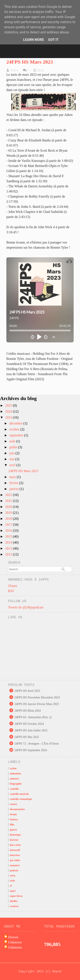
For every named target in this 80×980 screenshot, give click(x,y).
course (13, 804)
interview (15, 855)
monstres (15, 865)
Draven (13, 937)
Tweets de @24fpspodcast (26, 607)
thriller (14, 901)
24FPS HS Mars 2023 (30, 62)
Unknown (15, 942)
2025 (9, 405)
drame (13, 814)
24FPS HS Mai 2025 (27, 737)
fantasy (14, 819)
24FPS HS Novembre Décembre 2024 (37, 697)
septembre (17, 435)
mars (13, 477)
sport (13, 891)
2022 (9, 495)
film (12, 825)
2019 (9, 513)
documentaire (17, 809)
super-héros (16, 896)
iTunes (13, 586)
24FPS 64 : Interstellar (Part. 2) (33, 717)
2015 (9, 536)
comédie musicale (20, 794)
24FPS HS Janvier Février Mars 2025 (37, 704)
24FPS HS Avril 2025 (27, 691)
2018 (9, 519)
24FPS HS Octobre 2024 (29, 724)
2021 (9, 501)
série (13, 881)
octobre (15, 429)
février (14, 483)
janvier (14, 489)
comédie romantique (21, 799)
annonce (15, 779)
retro (13, 876)
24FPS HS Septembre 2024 (31, 750)
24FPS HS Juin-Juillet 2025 (31, 730)
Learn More (34, 40)
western (14, 906)
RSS (11, 591)
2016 (9, 531)
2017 (9, 525)
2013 (9, 548)
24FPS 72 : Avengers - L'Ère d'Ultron (37, 744)
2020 (9, 507)
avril (13, 465)
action (13, 768)
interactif (15, 850)
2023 (9, 417)
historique (15, 835)
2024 (9, 411)
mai (12, 459)
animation (15, 773)
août (13, 441)
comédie (14, 789)
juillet (14, 447)
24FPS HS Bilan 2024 (28, 711)
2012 (9, 554)
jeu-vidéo (15, 860)
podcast (14, 870)
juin (12, 453)
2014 (9, 542)
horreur (14, 840)
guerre (14, 830)
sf (11, 886)
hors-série (15, 845)
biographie (16, 784)
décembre (16, 423)
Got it (53, 40)
